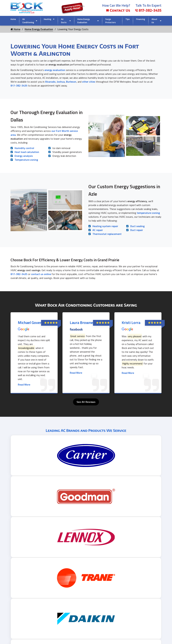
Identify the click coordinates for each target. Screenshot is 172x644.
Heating (48, 19)
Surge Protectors (111, 21)
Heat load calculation (27, 152)
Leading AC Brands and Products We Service (86, 430)
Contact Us (118, 10)
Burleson (71, 82)
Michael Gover (30, 322)
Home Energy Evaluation (84, 21)
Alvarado (50, 82)
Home (13, 19)
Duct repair (137, 230)
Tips (128, 19)
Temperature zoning (26, 160)
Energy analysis (24, 156)
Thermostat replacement (107, 234)
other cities (89, 82)
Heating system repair (105, 226)
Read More (24, 385)
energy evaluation (55, 70)
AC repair (98, 230)
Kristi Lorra (131, 322)
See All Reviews (86, 402)
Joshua (61, 82)
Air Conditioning (28, 21)
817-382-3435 (148, 10)
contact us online (41, 274)
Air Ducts (64, 21)
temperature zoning (148, 213)
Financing (141, 19)
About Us (154, 21)
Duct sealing (137, 226)
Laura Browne (81, 322)
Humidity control (24, 148)
